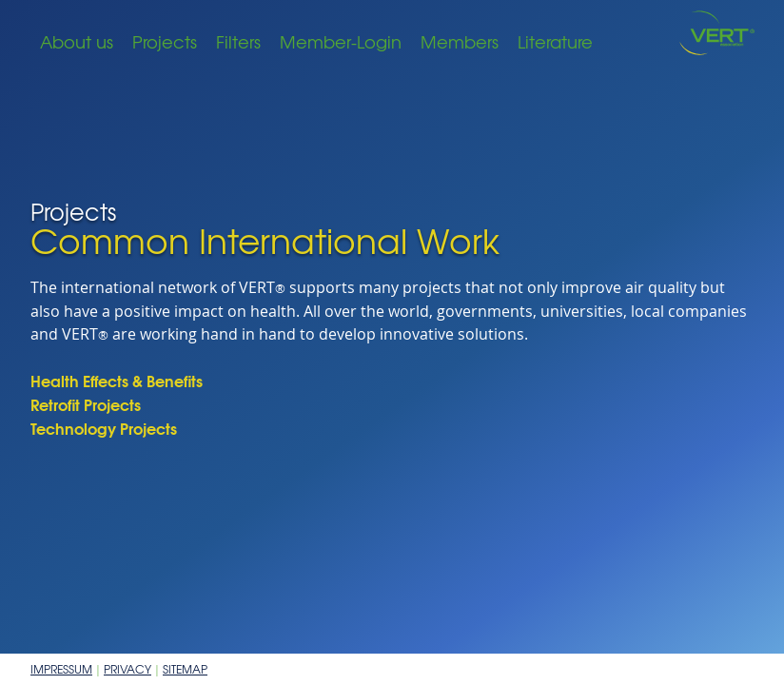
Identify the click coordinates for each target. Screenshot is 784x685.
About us (77, 41)
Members (460, 41)
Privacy (127, 669)
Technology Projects (104, 428)
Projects (165, 41)
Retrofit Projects (86, 404)
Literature (555, 41)
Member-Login (341, 41)
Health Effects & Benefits (117, 380)
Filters (238, 41)
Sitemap (185, 669)
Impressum (61, 669)
